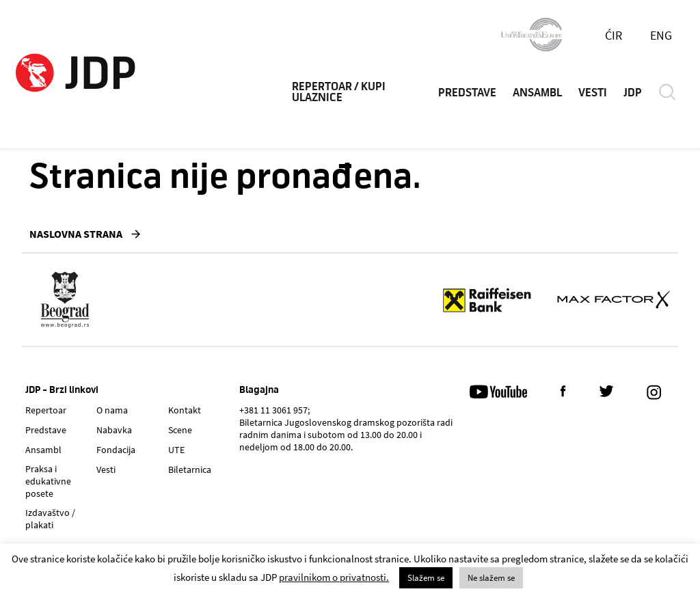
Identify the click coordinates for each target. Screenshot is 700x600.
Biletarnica (190, 469)
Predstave (46, 430)
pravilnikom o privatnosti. (334, 577)
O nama (112, 410)
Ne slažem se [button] (491, 578)
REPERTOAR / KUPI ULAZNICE (339, 92)
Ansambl (43, 450)
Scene (180, 430)
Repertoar (46, 410)
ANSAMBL (537, 93)
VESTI (593, 93)
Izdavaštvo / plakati (50, 519)
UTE (176, 450)
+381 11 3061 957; (274, 410)
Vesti (106, 469)
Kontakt (185, 410)
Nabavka (114, 430)
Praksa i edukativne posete (48, 481)
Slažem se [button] (426, 578)
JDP (633, 93)
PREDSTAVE (467, 93)
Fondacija (116, 450)
